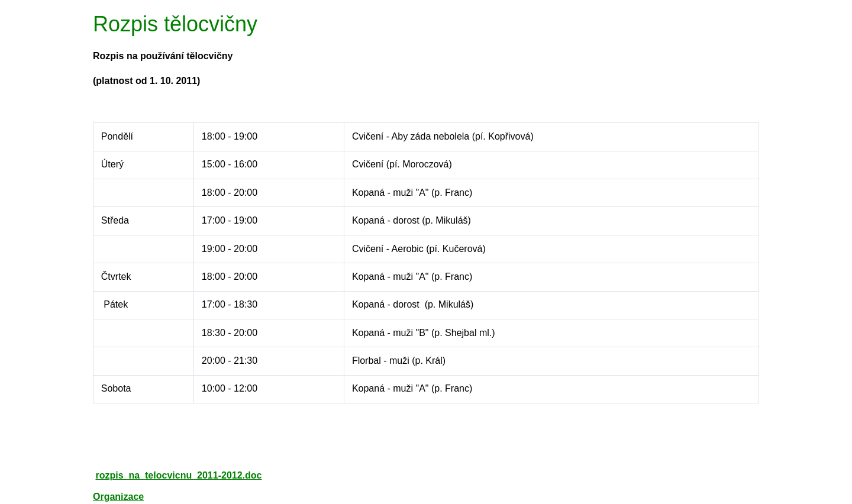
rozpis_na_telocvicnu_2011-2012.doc (178, 475)
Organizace (118, 497)
